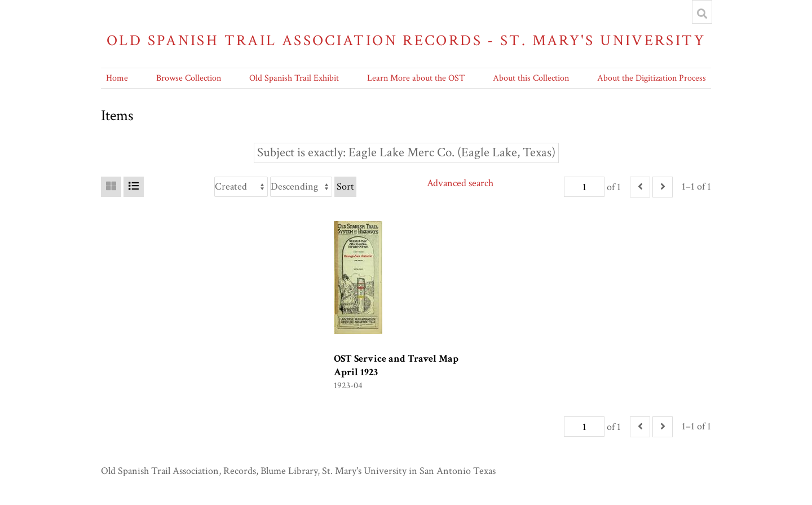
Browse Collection (189, 78)
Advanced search (460, 183)
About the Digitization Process (652, 78)
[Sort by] (241, 187)
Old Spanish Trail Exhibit (294, 78)
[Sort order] (301, 187)
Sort (345, 186)
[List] (134, 187)
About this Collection (531, 78)
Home (117, 78)
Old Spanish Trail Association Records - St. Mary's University (406, 40)
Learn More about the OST (416, 78)
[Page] (584, 187)
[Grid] (111, 187)
